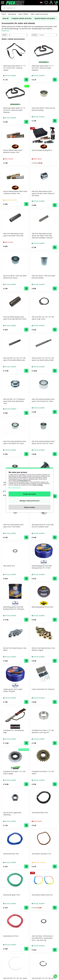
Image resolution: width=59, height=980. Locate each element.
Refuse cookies (30, 507)
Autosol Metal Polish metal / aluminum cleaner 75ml (13, 151)
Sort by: (35, 35)
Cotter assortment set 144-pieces (43, 689)
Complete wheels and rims (21, 18)
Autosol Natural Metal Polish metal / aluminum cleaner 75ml (15, 192)
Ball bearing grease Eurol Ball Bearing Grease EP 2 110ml (42, 567)
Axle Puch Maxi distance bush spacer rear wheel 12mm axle (13, 235)
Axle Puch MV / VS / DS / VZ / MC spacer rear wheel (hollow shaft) (43, 359)
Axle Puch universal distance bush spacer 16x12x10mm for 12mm (43, 400)
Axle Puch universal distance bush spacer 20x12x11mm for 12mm (43, 442)
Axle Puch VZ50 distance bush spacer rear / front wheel (13, 526)
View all (6, 18)
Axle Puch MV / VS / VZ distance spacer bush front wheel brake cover (14, 401)
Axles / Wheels (23, 14)
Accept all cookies (29, 494)
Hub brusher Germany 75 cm (41, 854)
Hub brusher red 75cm (11, 936)
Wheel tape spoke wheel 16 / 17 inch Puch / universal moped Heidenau (43, 68)
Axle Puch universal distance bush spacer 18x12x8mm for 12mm (15, 442)
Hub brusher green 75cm (12, 895)
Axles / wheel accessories (39, 14)
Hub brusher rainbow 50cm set (42, 895)
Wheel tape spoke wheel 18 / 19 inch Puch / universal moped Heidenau (14, 110)
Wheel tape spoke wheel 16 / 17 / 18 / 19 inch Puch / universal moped (15, 68)
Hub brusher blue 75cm (11, 854)
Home (4, 14)
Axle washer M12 (9, 566)
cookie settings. (38, 485)
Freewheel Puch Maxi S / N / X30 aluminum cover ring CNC (43, 731)
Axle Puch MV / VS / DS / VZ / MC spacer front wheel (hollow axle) (14, 359)
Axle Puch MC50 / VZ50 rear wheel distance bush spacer (15, 277)
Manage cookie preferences (30, 501)
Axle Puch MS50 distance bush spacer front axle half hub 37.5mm (15, 318)
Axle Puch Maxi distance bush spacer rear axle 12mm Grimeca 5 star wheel (43, 193)
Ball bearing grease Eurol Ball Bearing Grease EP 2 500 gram (14, 608)
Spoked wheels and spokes (45, 18)
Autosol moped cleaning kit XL (42, 150)
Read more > (6, 31)
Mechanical (12, 14)
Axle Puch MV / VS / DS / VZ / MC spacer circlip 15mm (43, 318)
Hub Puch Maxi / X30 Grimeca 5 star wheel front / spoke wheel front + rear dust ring (42, 938)
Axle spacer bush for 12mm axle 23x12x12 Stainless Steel (43, 526)
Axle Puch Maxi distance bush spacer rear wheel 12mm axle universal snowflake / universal (42, 236)
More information (15, 488)
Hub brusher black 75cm (40, 813)
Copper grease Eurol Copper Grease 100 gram (13, 690)
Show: (4, 35)
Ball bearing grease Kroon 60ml (42, 607)
